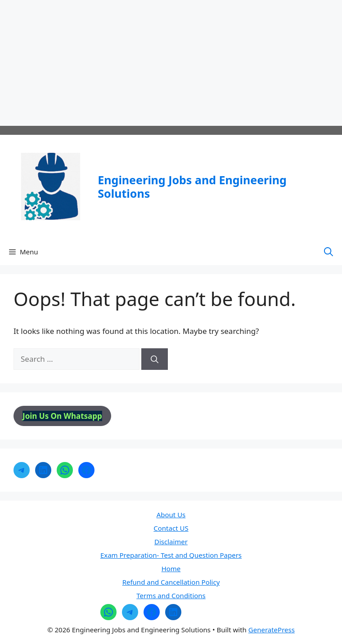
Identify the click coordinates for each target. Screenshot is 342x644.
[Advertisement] (171, 63)
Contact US (171, 528)
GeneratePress (272, 630)
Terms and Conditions (171, 595)
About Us (171, 515)
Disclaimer (171, 542)
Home (171, 568)
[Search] (155, 359)
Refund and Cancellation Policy (171, 582)
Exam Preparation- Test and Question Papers (171, 555)
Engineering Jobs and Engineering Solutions (192, 187)
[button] (328, 252)
